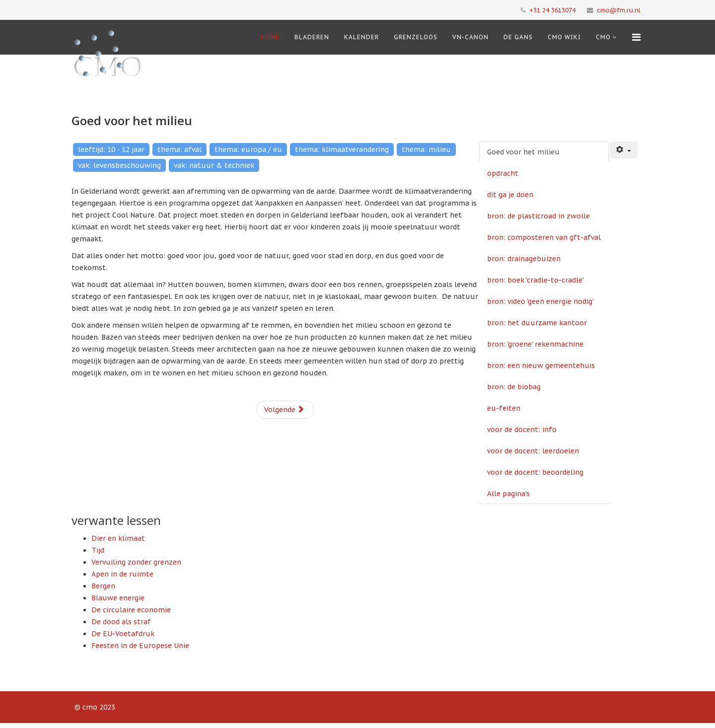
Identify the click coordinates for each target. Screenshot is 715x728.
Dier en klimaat (118, 538)
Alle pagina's (508, 494)
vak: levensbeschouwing (119, 165)
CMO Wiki (564, 37)
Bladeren (312, 37)
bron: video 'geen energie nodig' (540, 301)
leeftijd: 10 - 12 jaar (111, 149)
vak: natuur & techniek (214, 165)
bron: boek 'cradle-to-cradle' (536, 280)
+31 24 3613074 (552, 10)
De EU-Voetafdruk (123, 634)
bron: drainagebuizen (524, 259)
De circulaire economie (131, 610)
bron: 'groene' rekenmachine (535, 344)
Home (270, 37)
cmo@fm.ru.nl (619, 10)
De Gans (518, 37)
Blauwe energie (118, 598)
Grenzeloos (416, 37)
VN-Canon (470, 37)
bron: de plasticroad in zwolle (538, 216)
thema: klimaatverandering (342, 149)
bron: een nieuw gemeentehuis (541, 365)
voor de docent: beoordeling (535, 472)
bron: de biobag (514, 387)
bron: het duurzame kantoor (537, 323)
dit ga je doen (510, 195)
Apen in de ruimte (122, 574)
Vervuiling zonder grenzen (136, 562)
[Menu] (636, 37)
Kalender (361, 37)
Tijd (98, 550)
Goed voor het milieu (523, 152)
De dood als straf (121, 622)
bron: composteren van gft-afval (544, 237)
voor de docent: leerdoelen (533, 451)
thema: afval (179, 149)
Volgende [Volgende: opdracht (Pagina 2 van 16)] (284, 410)
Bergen (103, 586)
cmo (603, 37)
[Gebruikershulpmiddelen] (624, 150)
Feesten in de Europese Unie (140, 646)
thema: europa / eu (248, 149)
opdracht (503, 173)
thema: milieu (426, 149)
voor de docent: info (522, 430)
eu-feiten (504, 408)
